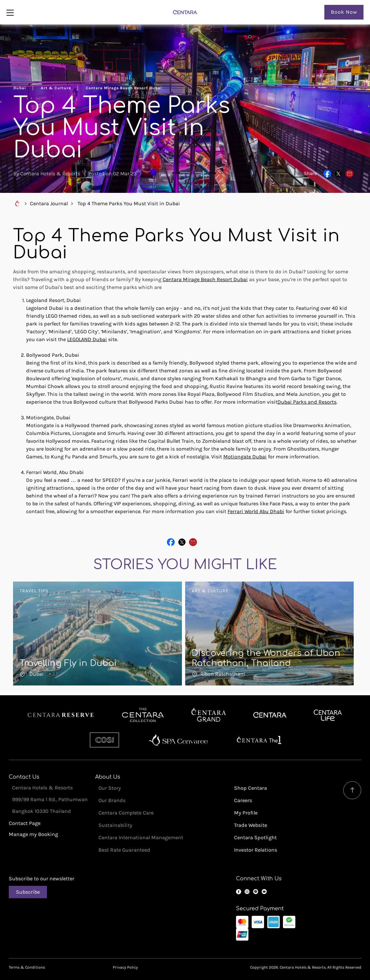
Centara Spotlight (255, 837)
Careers (243, 800)
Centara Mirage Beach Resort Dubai (205, 279)
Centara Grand (209, 715)
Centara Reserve (61, 715)
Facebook (239, 892)
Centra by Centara (328, 715)
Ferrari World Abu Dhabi (256, 511)
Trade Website (251, 825)
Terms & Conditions (27, 967)
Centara (270, 715)
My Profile (246, 813)
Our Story (110, 788)
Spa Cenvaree (178, 740)
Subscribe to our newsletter (42, 879)
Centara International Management (141, 837)
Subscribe (28, 892)
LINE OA (256, 892)
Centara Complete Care (126, 813)
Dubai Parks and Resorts (307, 402)
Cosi (104, 740)
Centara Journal (49, 203)
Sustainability (115, 825)
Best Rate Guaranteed (124, 850)
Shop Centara (251, 788)
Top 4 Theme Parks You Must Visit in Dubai (129, 203)
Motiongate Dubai (245, 457)
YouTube (264, 892)
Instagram (247, 892)
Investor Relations (256, 850)
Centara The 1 (259, 740)
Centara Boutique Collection (143, 715)
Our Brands (112, 800)
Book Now (344, 12)
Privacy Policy (125, 967)
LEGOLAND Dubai (87, 339)
